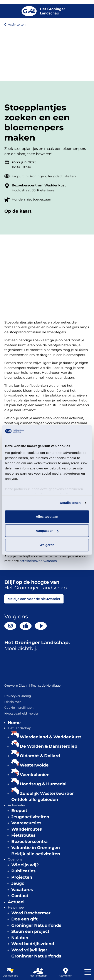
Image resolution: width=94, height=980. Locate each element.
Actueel (16, 902)
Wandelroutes (27, 829)
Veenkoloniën (35, 775)
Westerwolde (34, 765)
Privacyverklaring (18, 696)
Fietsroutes (23, 835)
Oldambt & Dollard (40, 756)
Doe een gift (24, 919)
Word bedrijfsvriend (33, 944)
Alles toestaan (47, 517)
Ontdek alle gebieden (35, 800)
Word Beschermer (31, 913)
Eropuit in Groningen (29, 176)
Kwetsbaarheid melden (22, 713)
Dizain (23, 686)
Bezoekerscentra (29, 842)
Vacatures (22, 890)
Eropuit (19, 811)
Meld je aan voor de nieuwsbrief (34, 599)
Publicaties (23, 871)
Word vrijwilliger (29, 950)
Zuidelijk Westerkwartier (47, 793)
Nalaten (20, 938)
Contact (20, 896)
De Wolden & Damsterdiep (49, 746)
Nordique (53, 686)
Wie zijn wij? (25, 865)
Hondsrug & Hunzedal (43, 784)
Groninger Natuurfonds (36, 925)
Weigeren (47, 545)
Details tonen (70, 503)
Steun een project (30, 931)
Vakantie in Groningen (36, 848)
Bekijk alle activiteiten (36, 854)
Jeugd (18, 883)
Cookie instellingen (19, 708)
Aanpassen (47, 531)
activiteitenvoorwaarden (38, 561)
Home (14, 723)
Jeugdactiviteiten (62, 176)
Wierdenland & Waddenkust (50, 737)
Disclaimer (13, 702)
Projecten (22, 877)
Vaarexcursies (26, 823)
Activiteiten (17, 24)
